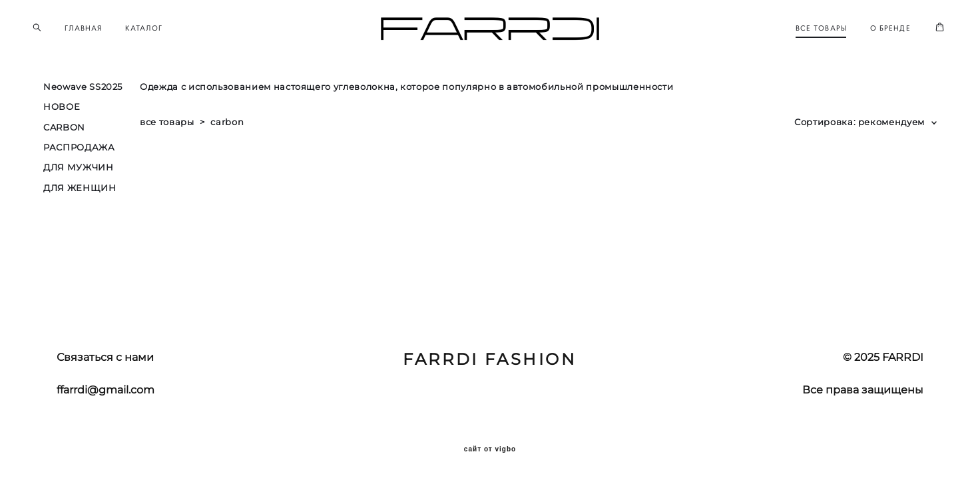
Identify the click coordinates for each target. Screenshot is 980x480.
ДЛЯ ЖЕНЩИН (80, 190)
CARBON (64, 130)
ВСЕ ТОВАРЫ (809, 29)
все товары (167, 124)
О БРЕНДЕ (878, 29)
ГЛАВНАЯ (96, 29)
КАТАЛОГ (156, 29)
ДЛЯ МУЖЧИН (79, 170)
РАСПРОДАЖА (79, 150)
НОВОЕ (62, 109)
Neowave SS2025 (83, 89)
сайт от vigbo (490, 449)
